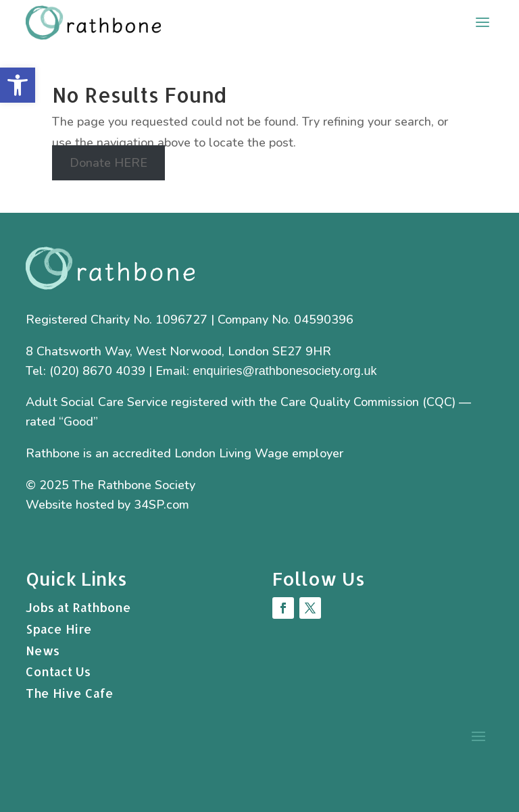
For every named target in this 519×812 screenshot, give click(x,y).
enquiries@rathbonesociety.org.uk (285, 371)
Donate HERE (108, 163)
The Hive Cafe (70, 693)
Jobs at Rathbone (78, 607)
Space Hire (59, 629)
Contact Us (58, 671)
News (43, 650)
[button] (18, 85)
